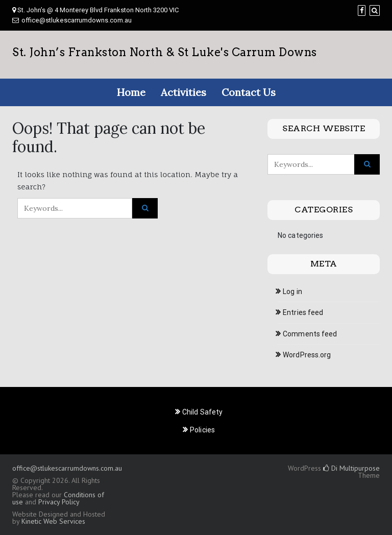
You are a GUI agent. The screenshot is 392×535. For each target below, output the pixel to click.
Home (131, 92)
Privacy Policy (59, 502)
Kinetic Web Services (53, 521)
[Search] (375, 10)
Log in (292, 291)
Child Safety (202, 412)
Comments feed (310, 334)
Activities (183, 92)
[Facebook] (362, 10)
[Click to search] (145, 208)
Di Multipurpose (351, 468)
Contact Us (249, 92)
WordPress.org (307, 355)
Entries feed (303, 312)
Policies (202, 430)
